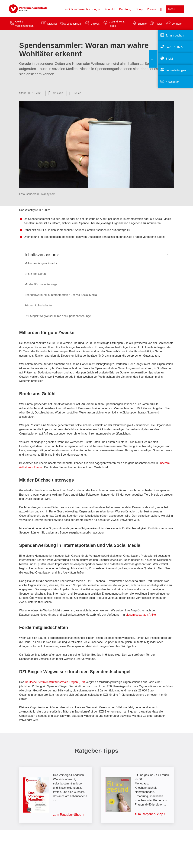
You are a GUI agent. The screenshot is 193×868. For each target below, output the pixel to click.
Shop (139, 9)
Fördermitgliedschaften (39, 305)
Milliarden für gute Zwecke (41, 263)
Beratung (125, 9)
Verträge (177, 24)
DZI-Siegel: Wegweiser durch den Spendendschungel (58, 316)
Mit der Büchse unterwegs (41, 284)
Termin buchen (175, 36)
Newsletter (172, 82)
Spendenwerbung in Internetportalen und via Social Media (61, 295)
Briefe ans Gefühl (36, 274)
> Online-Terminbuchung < (82, 9)
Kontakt (110, 9)
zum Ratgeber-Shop (67, 815)
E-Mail (170, 59)
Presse (152, 9)
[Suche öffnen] (161, 9)
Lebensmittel (74, 24)
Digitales (52, 24)
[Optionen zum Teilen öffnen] (75, 93)
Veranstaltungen (176, 70)
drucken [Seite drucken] (58, 93)
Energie (142, 24)
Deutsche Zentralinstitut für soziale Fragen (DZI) (55, 682)
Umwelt (95, 24)
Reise (159, 24)
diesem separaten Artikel (141, 615)
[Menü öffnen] (175, 9)
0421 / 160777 (175, 47)
